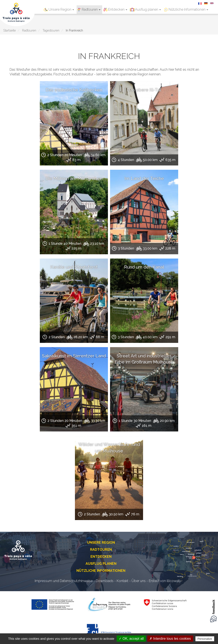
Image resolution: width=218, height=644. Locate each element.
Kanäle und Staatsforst (74, 267)
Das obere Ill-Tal (144, 90)
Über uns (139, 581)
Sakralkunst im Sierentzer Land (74, 356)
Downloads (105, 581)
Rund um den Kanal (144, 267)
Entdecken (118, 9)
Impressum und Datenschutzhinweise (64, 581)
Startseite (9, 30)
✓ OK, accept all (131, 639)
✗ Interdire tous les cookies (170, 639)
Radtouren (91, 9)
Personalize (205, 639)
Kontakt (123, 581)
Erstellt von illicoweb (166, 581)
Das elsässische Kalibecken (74, 90)
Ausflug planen (148, 9)
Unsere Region (61, 9)
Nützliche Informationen (188, 9)
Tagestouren (51, 30)
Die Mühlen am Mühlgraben (74, 178)
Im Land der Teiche (144, 178)
